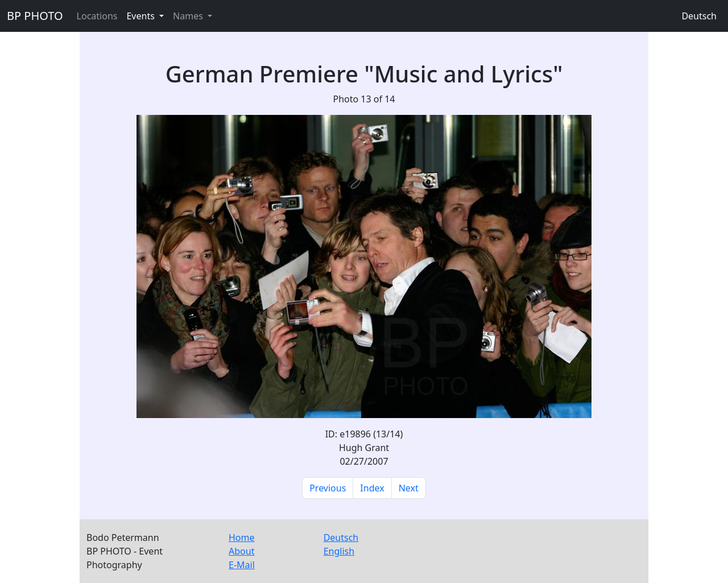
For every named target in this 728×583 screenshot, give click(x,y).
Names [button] (189, 16)
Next (409, 488)
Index (372, 488)
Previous (328, 488)
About (241, 551)
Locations (97, 16)
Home (242, 537)
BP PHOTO (35, 16)
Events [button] (142, 16)
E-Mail (242, 565)
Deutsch (699, 16)
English (339, 551)
